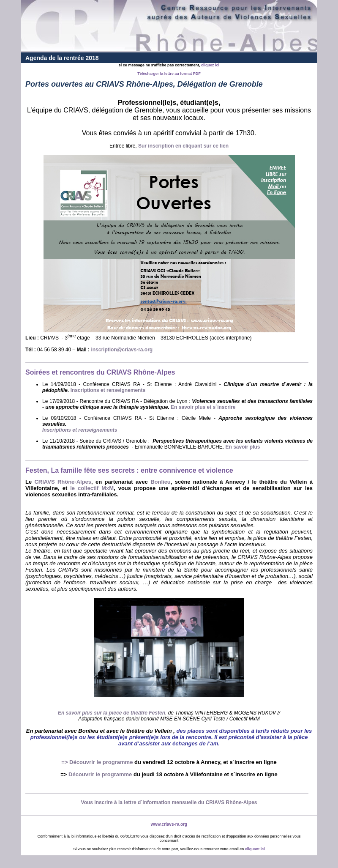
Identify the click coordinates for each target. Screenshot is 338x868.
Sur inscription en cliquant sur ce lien (183, 146)
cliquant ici (255, 849)
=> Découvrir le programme (97, 762)
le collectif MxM (92, 488)
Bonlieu (161, 482)
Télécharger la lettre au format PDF (169, 74)
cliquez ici (210, 65)
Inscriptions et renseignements (108, 390)
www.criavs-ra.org (169, 824)
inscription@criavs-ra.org (122, 350)
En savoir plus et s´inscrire (203, 407)
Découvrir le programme (100, 774)
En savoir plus (243, 447)
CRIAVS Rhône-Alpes (63, 482)
